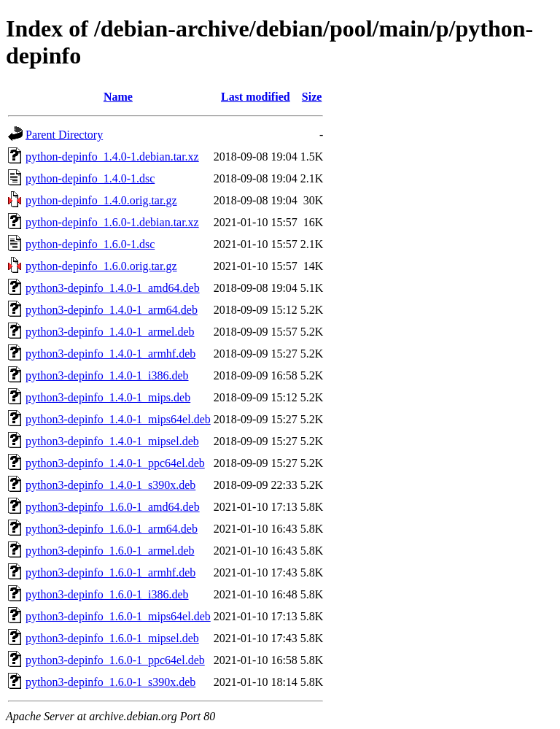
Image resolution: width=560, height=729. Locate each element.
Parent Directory (64, 135)
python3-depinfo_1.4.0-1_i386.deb (107, 375)
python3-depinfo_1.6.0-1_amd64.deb (113, 507)
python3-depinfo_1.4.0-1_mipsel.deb (112, 441)
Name (118, 97)
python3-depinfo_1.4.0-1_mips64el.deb (118, 419)
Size (312, 97)
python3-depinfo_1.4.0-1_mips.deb (108, 397)
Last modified (256, 97)
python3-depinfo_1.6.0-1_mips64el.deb (118, 616)
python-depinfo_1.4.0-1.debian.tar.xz (112, 157)
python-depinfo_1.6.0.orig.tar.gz (101, 266)
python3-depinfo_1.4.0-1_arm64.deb (112, 310)
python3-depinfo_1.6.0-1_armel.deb (110, 551)
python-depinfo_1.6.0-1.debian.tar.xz (112, 222)
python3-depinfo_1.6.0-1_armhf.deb (110, 572)
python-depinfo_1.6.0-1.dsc (90, 244)
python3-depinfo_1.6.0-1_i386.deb (107, 594)
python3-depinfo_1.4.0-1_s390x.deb (110, 485)
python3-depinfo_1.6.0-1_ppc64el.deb (115, 660)
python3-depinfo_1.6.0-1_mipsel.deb (112, 638)
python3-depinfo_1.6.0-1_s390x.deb (110, 682)
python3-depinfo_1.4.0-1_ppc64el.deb (115, 463)
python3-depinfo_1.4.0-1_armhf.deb (110, 354)
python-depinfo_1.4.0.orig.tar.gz (101, 200)
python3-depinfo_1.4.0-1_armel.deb (110, 332)
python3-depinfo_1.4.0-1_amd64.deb (113, 288)
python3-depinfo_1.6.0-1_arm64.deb (112, 529)
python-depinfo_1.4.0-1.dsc (90, 178)
